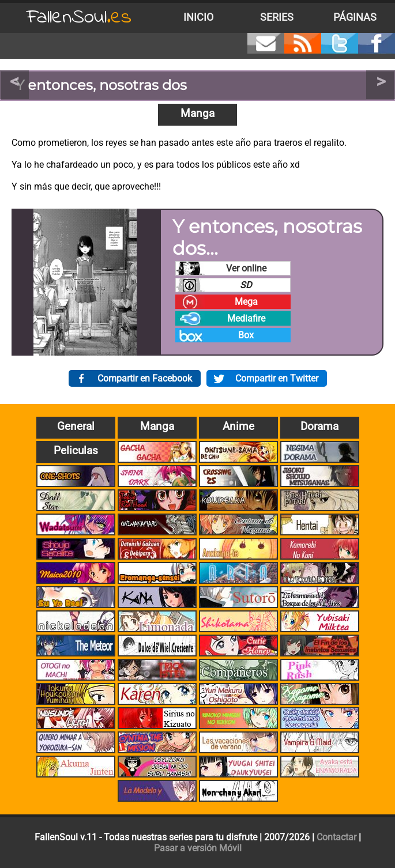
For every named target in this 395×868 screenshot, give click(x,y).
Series (277, 17)
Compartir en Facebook (145, 378)
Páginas (355, 17)
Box (246, 335)
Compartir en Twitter (277, 378)
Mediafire (246, 318)
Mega (246, 302)
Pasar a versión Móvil (198, 848)
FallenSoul (79, 18)
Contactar (336, 837)
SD (246, 285)
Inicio (198, 17)
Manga (197, 113)
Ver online (246, 268)
